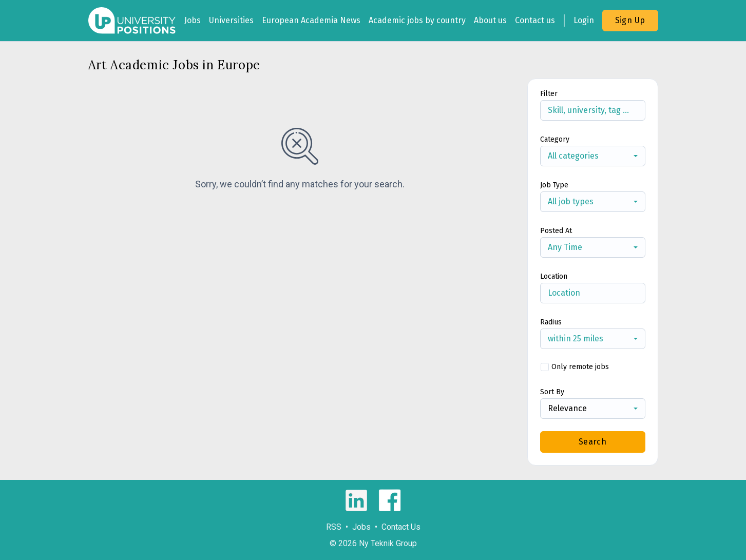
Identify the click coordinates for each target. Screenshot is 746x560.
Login (584, 20)
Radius (551, 322)
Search (592, 442)
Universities (231, 20)
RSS (334, 527)
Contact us (535, 20)
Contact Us (401, 527)
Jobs (193, 20)
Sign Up (630, 20)
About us (490, 20)
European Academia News (311, 20)
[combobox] (593, 156)
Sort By (552, 392)
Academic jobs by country (417, 20)
